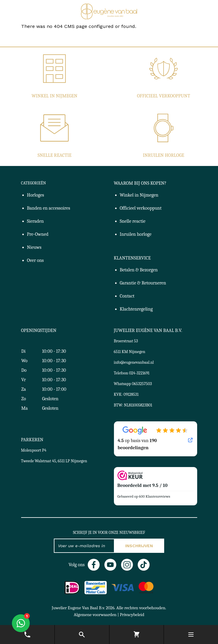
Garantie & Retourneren (143, 283)
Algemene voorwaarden (95, 615)
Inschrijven (139, 546)
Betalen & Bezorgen (139, 270)
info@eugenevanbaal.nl (134, 362)
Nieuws (34, 247)
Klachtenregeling (136, 309)
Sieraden (36, 221)
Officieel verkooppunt (163, 96)
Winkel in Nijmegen (54, 96)
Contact (127, 296)
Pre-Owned (38, 234)
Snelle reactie (54, 155)
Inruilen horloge (163, 155)
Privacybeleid (132, 615)
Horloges (36, 195)
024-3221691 (139, 373)
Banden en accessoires (49, 208)
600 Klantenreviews (155, 496)
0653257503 (142, 384)
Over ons (36, 260)
